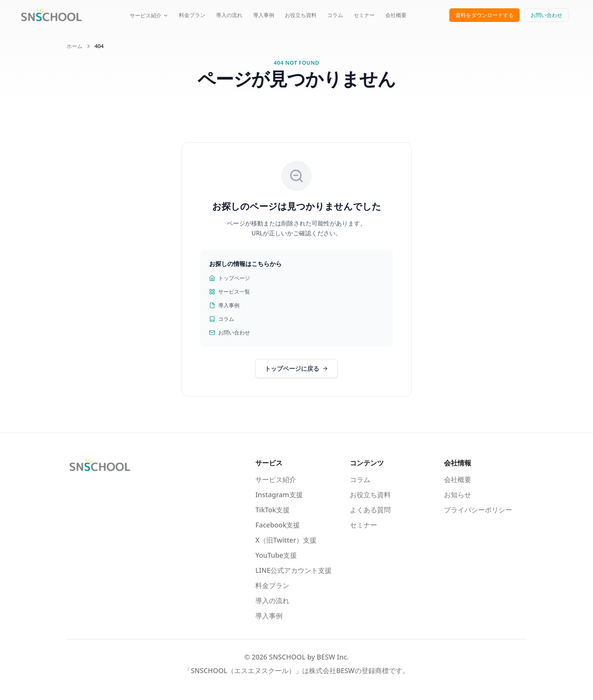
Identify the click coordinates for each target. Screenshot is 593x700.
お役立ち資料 (301, 15)
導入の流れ (229, 15)
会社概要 (396, 15)
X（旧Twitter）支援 (286, 540)
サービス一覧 (230, 292)
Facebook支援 (278, 525)
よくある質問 (370, 510)
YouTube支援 (276, 555)
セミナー (364, 15)
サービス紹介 (149, 15)
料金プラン (192, 15)
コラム (335, 15)
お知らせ (458, 495)
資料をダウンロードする (484, 15)
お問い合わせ (546, 15)
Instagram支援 (279, 495)
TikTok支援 (272, 510)
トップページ (230, 278)
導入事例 (264, 15)
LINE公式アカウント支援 (293, 570)
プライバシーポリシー (478, 510)
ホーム (75, 46)
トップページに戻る (296, 369)
